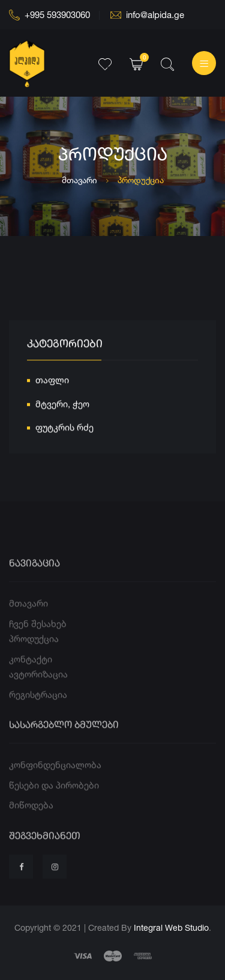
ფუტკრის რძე (64, 430)
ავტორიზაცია (38, 690)
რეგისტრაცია (38, 711)
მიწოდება (31, 821)
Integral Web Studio (171, 927)
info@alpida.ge (147, 15)
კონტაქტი (31, 675)
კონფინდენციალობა (55, 781)
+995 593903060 (49, 15)
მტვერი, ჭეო (62, 406)
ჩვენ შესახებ (38, 640)
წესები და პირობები (54, 801)
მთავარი (79, 180)
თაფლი (52, 382)
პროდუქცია (34, 655)
